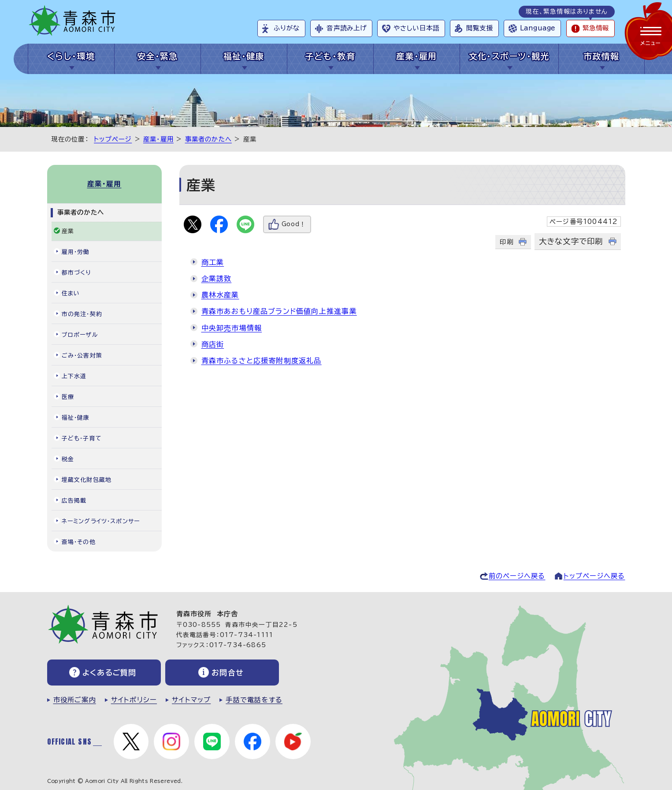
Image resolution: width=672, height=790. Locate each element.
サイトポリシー (134, 700)
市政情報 (601, 56)
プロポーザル (80, 335)
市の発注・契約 (82, 314)
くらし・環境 (71, 56)
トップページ (113, 139)
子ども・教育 (330, 56)
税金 (68, 459)
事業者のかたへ (208, 139)
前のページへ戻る (517, 576)
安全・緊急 (158, 56)
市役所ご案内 (75, 700)
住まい (71, 293)
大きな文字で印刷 (571, 241)
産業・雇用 (417, 56)
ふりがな (287, 28)
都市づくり (76, 273)
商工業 (213, 262)
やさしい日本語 (416, 28)
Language (538, 28)
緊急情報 (596, 28)
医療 (68, 397)
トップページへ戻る (594, 576)
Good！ (294, 224)
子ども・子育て (82, 438)
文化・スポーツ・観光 (509, 56)
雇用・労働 (76, 252)
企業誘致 (217, 279)
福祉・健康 (244, 56)
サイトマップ (191, 700)
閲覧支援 (480, 28)
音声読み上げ (347, 28)
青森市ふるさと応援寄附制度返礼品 (262, 361)
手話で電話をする (254, 700)
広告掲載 (74, 501)
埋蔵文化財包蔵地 (87, 480)
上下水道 (74, 376)
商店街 (213, 344)
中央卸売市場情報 (232, 328)
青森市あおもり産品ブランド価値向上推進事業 (279, 311)
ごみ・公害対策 (82, 356)
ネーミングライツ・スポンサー (101, 521)
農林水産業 (220, 295)
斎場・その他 (79, 542)
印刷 (506, 242)
